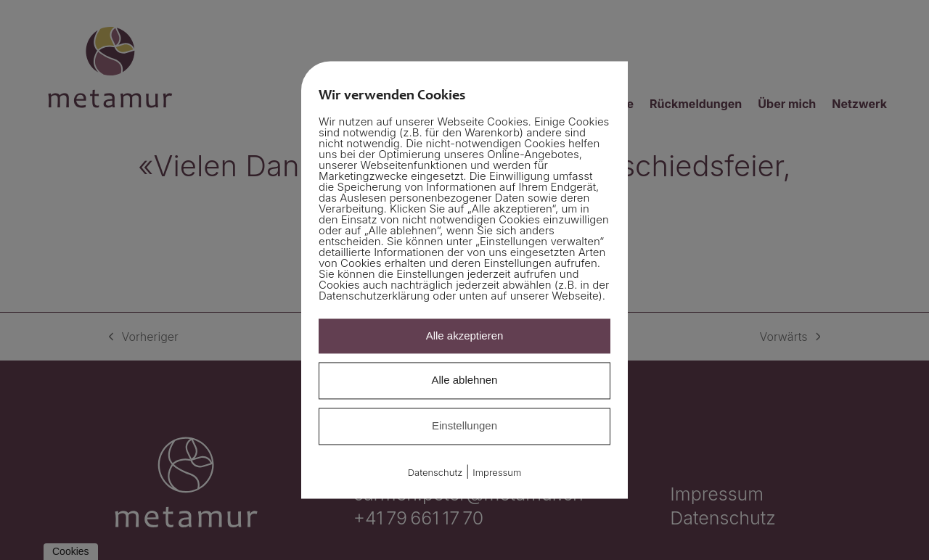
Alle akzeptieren (465, 335)
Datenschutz (435, 472)
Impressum (497, 472)
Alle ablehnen (465, 380)
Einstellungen (464, 425)
